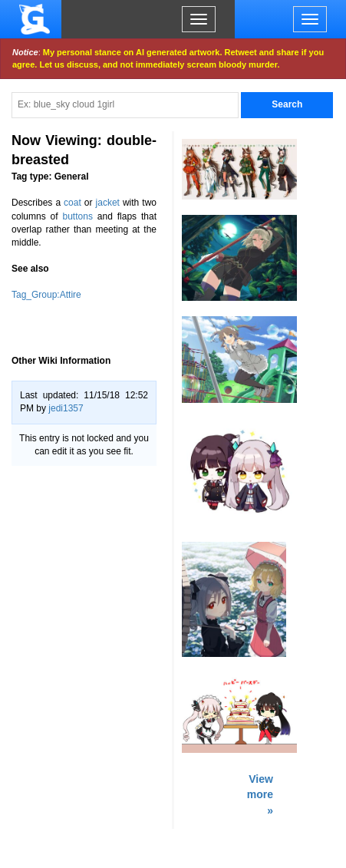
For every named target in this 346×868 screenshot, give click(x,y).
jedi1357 (66, 408)
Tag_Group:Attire (46, 295)
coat (72, 203)
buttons (78, 216)
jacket (108, 203)
